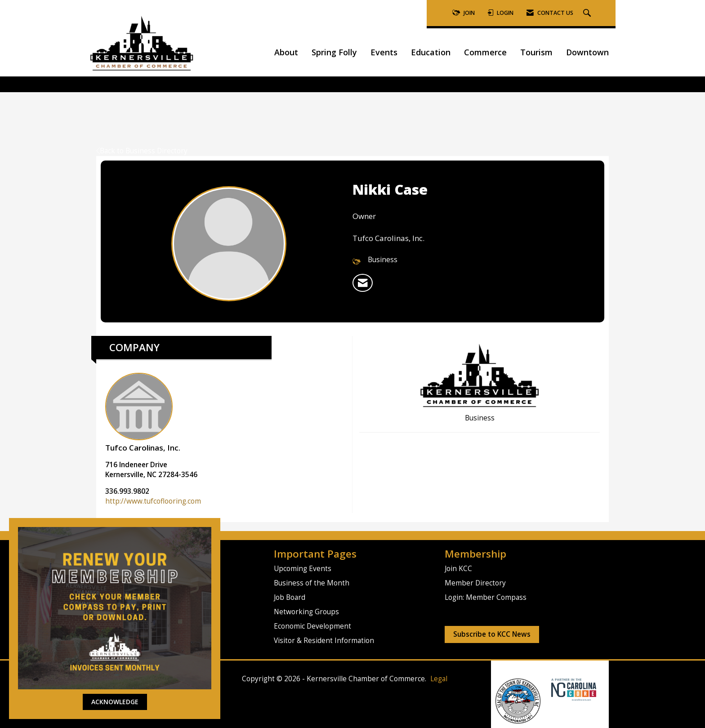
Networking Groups (306, 612)
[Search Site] (588, 13)
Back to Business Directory (142, 151)
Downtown (587, 52)
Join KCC (458, 569)
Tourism (536, 52)
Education (431, 52)
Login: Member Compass (486, 597)
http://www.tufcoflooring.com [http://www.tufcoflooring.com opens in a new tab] (153, 501)
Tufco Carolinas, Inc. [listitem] (143, 413)
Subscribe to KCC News (492, 634)
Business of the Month (312, 583)
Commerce (485, 52)
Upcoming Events (303, 569)
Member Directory (475, 583)
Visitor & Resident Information (324, 641)
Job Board (290, 597)
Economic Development (312, 626)
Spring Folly (334, 52)
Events (384, 52)
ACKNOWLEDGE (115, 702)
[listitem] (363, 283)
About (286, 52)
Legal (439, 679)
